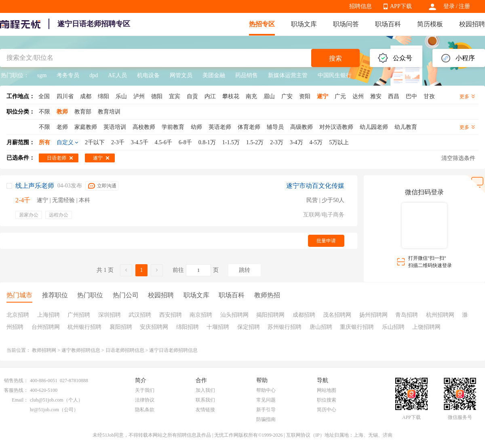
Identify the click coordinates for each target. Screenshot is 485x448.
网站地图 (327, 390)
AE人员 (117, 75)
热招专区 (262, 24)
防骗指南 (266, 419)
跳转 (245, 270)
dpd (94, 75)
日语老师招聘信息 (125, 350)
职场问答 (346, 24)
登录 (449, 6)
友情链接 (205, 410)
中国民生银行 (335, 75)
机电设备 (148, 75)
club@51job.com (47, 400)
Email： (20, 400)
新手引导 (266, 410)
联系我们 (205, 400)
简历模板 (430, 24)
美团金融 (214, 75)
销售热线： (16, 381)
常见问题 (266, 400)
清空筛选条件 (458, 158)
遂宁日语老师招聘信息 (173, 350)
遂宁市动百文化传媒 (315, 186)
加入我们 (205, 390)
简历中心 (327, 410)
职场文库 (304, 24)
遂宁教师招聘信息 (81, 350)
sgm (42, 75)
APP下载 (401, 6)
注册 (464, 6)
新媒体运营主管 (288, 75)
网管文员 (181, 75)
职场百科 (388, 24)
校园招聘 (472, 24)
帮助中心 (266, 390)
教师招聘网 (44, 350)
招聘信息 (361, 6)
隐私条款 (145, 410)
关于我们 (145, 390)
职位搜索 (327, 400)
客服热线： (16, 390)
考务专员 (68, 75)
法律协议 (145, 400)
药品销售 (247, 75)
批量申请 (326, 241)
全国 (44, 96)
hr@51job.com (44, 410)
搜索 (335, 58)
